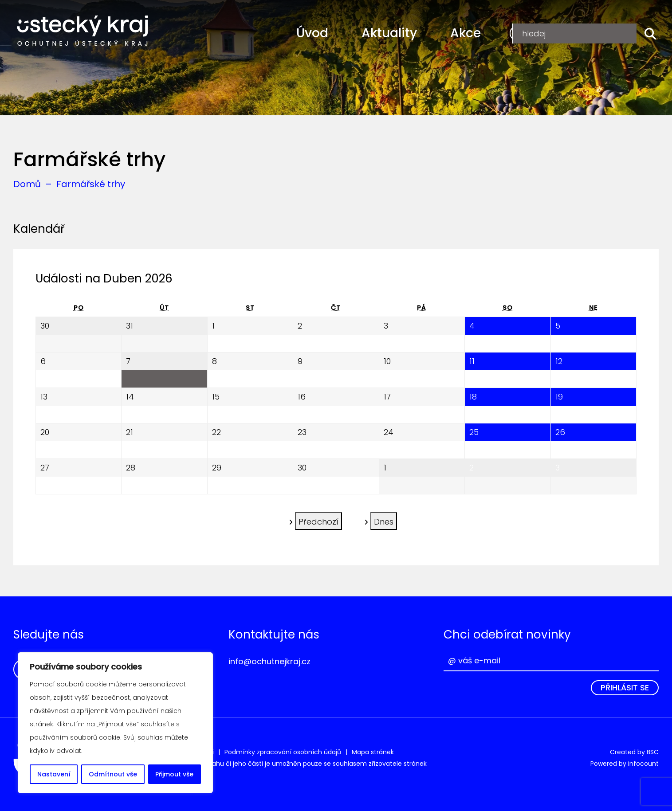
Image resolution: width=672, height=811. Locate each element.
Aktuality (389, 33)
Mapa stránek (373, 752)
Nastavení (54, 774)
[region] (115, 723)
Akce (466, 33)
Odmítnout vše (113, 774)
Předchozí (318, 520)
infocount (643, 764)
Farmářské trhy (91, 184)
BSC (653, 752)
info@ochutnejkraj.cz (269, 661)
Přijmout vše (174, 774)
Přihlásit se (625, 688)
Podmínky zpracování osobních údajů (283, 752)
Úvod (312, 33)
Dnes (384, 520)
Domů (27, 184)
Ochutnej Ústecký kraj (83, 31)
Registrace (541, 33)
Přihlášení (608, 33)
